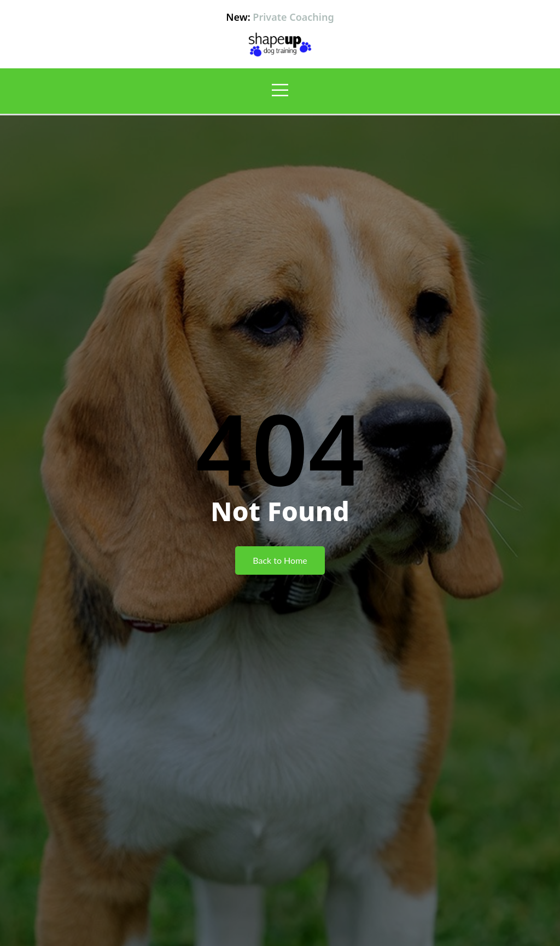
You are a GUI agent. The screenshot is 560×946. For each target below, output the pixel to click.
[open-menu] (280, 91)
